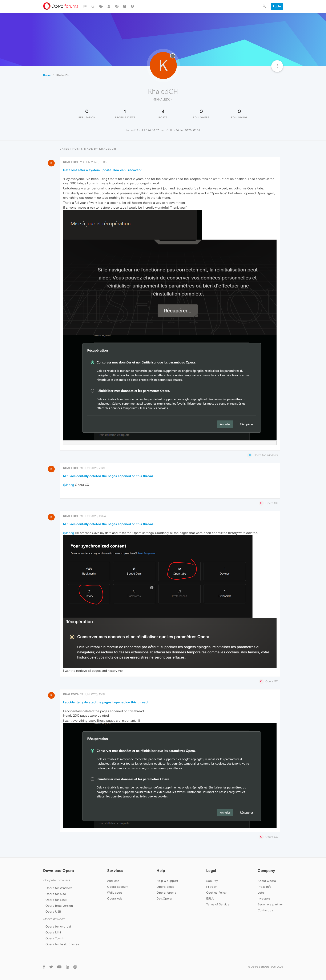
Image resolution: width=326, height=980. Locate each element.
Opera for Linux (56, 900)
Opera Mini (53, 932)
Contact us (265, 910)
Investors (264, 898)
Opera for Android (58, 926)
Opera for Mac (56, 894)
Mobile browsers (54, 919)
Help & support (167, 881)
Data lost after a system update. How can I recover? (102, 170)
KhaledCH (71, 162)
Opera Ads (115, 898)
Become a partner (270, 904)
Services (115, 871)
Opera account (118, 887)
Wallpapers (115, 893)
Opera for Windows (59, 888)
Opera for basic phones (62, 944)
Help (161, 871)
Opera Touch (55, 938)
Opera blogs (165, 887)
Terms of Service (218, 904)
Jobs (261, 893)
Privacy (211, 887)
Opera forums (166, 893)
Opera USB (53, 912)
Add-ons (113, 881)
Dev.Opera (164, 898)
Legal (211, 871)
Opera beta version (59, 906)
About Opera (267, 881)
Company (266, 871)
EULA (210, 898)
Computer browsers (57, 880)
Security (212, 881)
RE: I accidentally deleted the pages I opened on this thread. (108, 476)
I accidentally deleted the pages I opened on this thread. (106, 702)
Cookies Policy (216, 893)
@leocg (69, 485)
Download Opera (59, 871)
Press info (265, 887)
